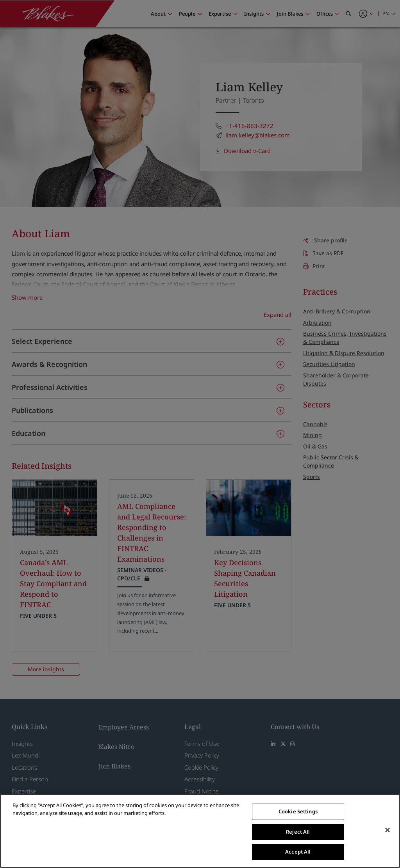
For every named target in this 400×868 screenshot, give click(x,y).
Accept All (298, 852)
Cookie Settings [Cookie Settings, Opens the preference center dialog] (298, 811)
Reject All (298, 832)
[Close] (387, 830)
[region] (200, 831)
